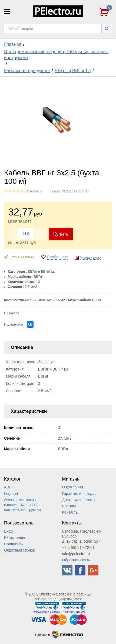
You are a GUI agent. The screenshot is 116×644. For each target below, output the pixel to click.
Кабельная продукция (27, 71)
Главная (13, 44)
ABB (8, 487)
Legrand (11, 494)
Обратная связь (76, 560)
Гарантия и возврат (79, 494)
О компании (73, 487)
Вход (8, 531)
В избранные (57, 257)
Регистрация (15, 537)
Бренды (69, 506)
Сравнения (14, 544)
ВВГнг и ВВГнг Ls (73, 71)
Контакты (70, 512)
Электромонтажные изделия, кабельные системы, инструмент (57, 55)
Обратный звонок (19, 550)
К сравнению (90, 257)
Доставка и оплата (79, 500)
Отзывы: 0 (34, 191)
